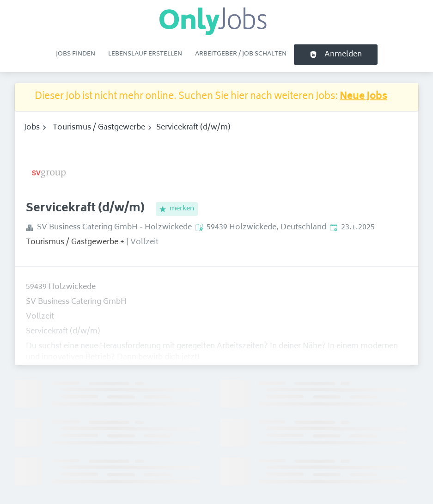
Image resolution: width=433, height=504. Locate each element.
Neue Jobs (363, 97)
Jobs (32, 128)
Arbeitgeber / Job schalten (241, 54)
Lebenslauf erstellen (145, 54)
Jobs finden (76, 54)
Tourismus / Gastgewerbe (99, 128)
